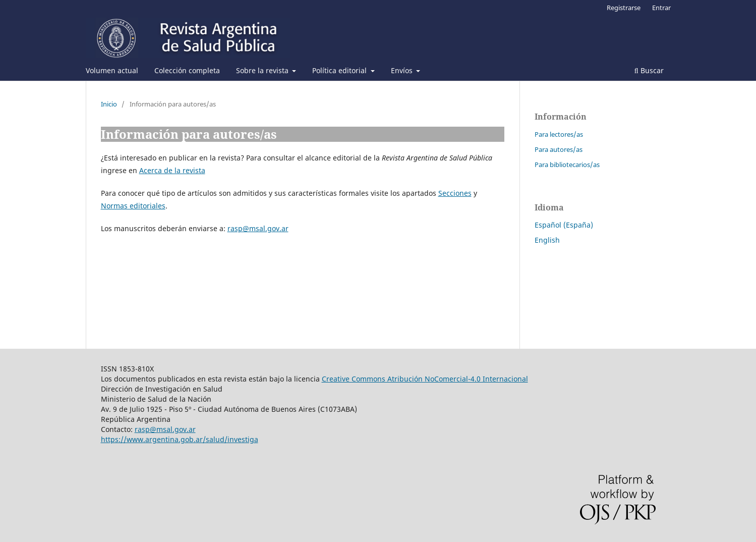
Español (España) (564, 225)
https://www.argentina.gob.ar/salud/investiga (180, 439)
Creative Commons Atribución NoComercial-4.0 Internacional (425, 379)
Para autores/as (559, 149)
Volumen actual (112, 70)
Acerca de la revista (172, 170)
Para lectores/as (559, 134)
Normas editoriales (133, 206)
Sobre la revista (263, 70)
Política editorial (340, 70)
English (547, 240)
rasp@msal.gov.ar (258, 228)
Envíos (403, 70)
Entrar (661, 8)
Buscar (649, 70)
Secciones (455, 193)
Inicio (109, 104)
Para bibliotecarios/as (567, 165)
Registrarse (624, 8)
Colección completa (187, 70)
